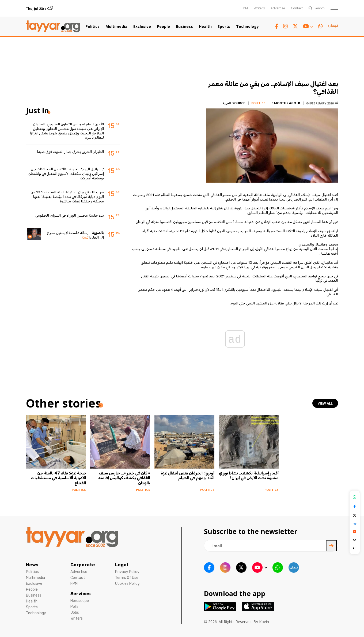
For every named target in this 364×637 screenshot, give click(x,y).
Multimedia (116, 27)
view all (325, 403)
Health (205, 27)
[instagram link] (285, 26)
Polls (74, 607)
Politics (92, 27)
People (163, 27)
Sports (224, 27)
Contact (297, 8)
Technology (247, 27)
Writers (259, 8)
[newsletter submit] (331, 546)
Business (184, 27)
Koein (264, 622)
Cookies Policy (127, 584)
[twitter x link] (295, 26)
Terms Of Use (127, 578)
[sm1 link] (333, 27)
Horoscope (80, 601)
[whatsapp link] (321, 26)
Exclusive (142, 27)
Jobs (75, 612)
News (32, 565)
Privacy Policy (127, 572)
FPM (245, 8)
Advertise (278, 8)
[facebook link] (276, 26)
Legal (122, 565)
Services (81, 594)
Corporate (83, 565)
